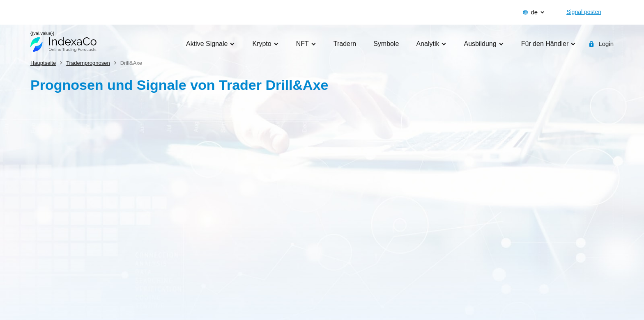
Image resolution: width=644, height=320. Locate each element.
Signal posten (584, 12)
